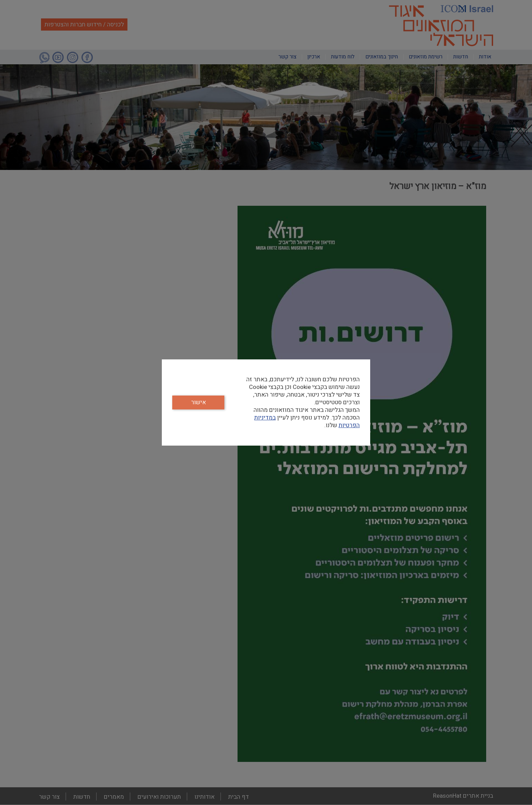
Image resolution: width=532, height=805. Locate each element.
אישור (198, 402)
